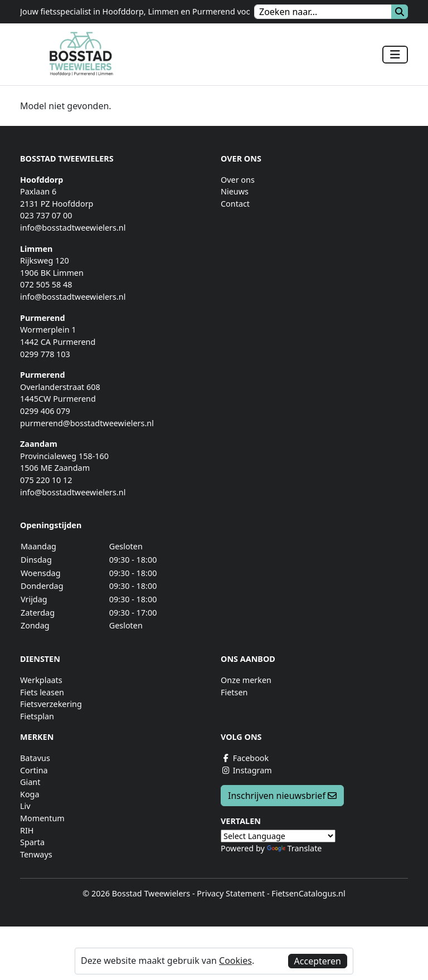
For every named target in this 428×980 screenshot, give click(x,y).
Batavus (35, 758)
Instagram (246, 770)
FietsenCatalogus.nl (308, 893)
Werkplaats (41, 680)
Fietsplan (37, 716)
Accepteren (318, 961)
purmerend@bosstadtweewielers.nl (87, 423)
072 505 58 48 (46, 284)
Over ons (238, 180)
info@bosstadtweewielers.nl (73, 228)
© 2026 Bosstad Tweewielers (136, 893)
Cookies (235, 961)
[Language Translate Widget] (278, 836)
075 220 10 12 (46, 480)
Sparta (32, 842)
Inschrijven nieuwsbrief (282, 796)
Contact (235, 204)
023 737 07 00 (46, 215)
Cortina (34, 770)
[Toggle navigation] (395, 55)
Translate (295, 848)
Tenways (36, 854)
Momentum (42, 818)
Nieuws (235, 191)
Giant (30, 782)
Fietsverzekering (51, 704)
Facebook (245, 758)
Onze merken (246, 680)
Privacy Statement (231, 893)
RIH (27, 830)
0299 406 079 (45, 411)
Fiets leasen (42, 692)
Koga (30, 794)
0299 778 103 (45, 354)
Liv (25, 806)
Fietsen (234, 692)
